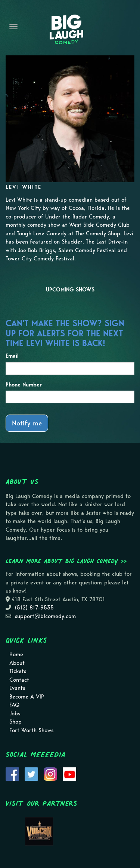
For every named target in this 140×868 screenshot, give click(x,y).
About (17, 663)
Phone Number (24, 385)
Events (17, 688)
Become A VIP (27, 697)
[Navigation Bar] (13, 27)
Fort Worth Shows (31, 730)
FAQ (14, 705)
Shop (15, 722)
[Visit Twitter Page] (31, 773)
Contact (19, 680)
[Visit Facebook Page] (12, 773)
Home (16, 654)
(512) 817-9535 (34, 608)
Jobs (15, 713)
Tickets (18, 671)
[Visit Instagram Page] (50, 773)
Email (12, 356)
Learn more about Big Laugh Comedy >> (66, 561)
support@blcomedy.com (45, 616)
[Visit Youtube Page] (69, 773)
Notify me (27, 423)
